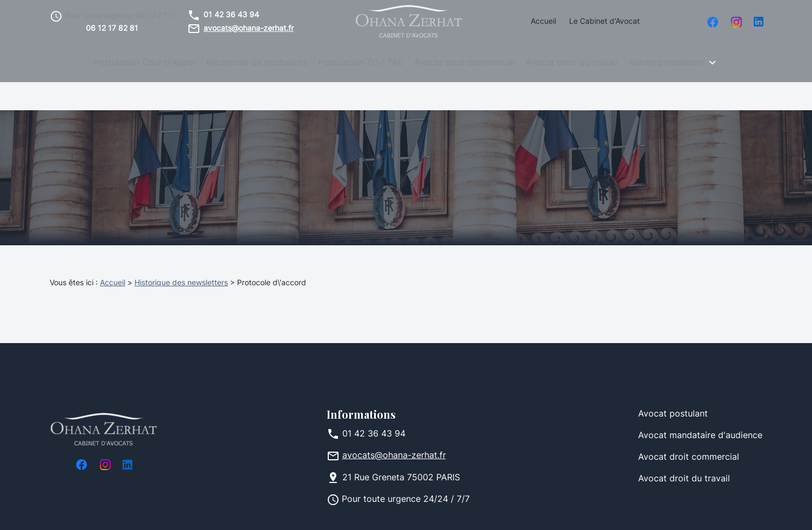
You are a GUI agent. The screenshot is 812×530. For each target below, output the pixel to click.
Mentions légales (208, 511)
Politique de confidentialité (310, 511)
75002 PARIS (401, 450)
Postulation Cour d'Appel (144, 63)
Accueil (543, 22)
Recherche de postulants (257, 63)
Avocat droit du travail (572, 63)
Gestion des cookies (479, 511)
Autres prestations (666, 63)
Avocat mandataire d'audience (700, 408)
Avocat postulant (673, 386)
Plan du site (401, 511)
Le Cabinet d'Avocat (604, 22)
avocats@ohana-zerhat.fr (249, 29)
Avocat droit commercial (465, 63)
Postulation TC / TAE (361, 63)
